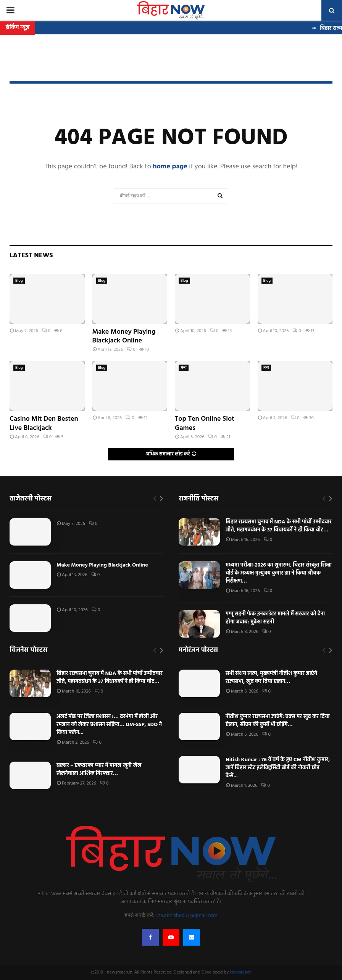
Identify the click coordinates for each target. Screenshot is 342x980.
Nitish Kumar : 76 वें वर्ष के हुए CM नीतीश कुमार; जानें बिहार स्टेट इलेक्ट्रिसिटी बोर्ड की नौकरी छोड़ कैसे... (278, 768)
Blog (19, 281)
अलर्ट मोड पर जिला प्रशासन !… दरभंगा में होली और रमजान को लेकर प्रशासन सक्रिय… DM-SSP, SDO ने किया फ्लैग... (109, 725)
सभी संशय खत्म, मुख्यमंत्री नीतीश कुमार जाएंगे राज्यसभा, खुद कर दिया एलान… (271, 678)
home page (170, 167)
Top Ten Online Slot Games (205, 423)
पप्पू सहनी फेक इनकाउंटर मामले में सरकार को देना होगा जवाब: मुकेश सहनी (275, 618)
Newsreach (241, 972)
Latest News (31, 256)
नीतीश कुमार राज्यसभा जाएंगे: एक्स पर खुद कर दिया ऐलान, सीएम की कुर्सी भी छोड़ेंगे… (278, 721)
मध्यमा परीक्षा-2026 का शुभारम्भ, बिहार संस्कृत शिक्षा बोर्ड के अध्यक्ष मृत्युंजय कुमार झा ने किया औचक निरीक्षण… (279, 573)
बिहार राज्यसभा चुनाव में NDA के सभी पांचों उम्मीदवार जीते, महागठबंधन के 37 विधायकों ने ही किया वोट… (279, 526)
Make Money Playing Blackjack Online (124, 336)
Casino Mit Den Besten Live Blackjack (44, 423)
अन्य (184, 368)
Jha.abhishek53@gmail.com (187, 916)
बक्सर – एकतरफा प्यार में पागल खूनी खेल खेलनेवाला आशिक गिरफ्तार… (99, 770)
